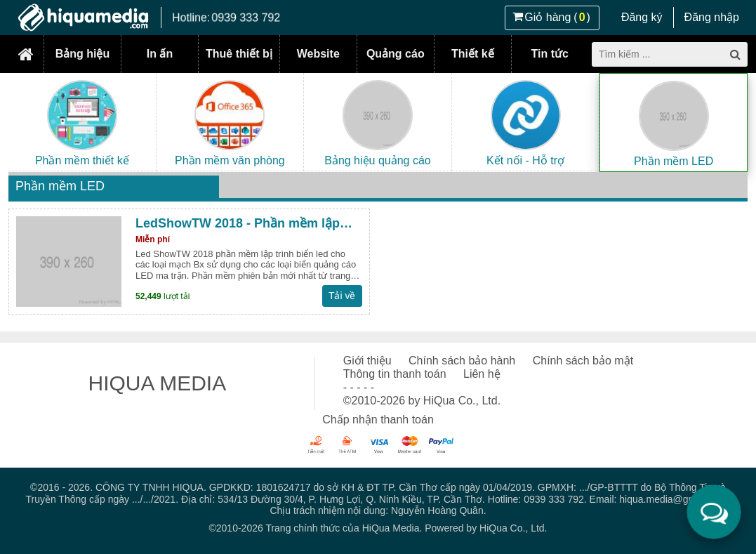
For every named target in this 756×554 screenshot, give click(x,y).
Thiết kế (473, 54)
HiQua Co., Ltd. (462, 401)
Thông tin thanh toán (395, 374)
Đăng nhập (712, 17)
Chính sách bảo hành (462, 361)
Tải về (342, 296)
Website (318, 54)
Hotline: (226, 17)
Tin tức (550, 54)
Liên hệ (482, 374)
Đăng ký (642, 17)
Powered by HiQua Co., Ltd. (486, 528)
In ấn (160, 54)
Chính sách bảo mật (583, 361)
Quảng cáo (396, 54)
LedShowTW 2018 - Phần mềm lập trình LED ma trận (238, 224)
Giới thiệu (367, 361)
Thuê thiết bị (239, 54)
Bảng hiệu (83, 54)
